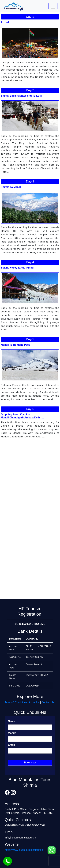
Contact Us (48, 702)
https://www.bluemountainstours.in (24, 850)
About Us (34, 702)
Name (11, 721)
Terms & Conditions (16, 702)
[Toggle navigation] (53, 6)
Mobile (12, 733)
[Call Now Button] (8, 861)
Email (11, 745)
